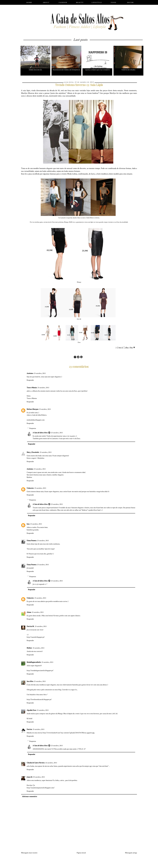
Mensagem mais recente (29, 853)
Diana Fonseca (32, 541)
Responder (30, 380)
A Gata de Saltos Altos (40, 433)
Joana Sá (29, 777)
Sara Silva (30, 681)
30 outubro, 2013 (39, 777)
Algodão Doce (31, 710)
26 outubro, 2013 (51, 763)
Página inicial (81, 853)
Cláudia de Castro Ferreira (36, 763)
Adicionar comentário (29, 796)
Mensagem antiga (131, 853)
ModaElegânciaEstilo (34, 662)
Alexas (29, 612)
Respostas (33, 428)
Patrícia (29, 729)
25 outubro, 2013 (40, 373)
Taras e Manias (32, 388)
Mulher (29, 648)
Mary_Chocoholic (33, 452)
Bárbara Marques (33, 409)
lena (28, 524)
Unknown (30, 488)
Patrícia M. (30, 626)
